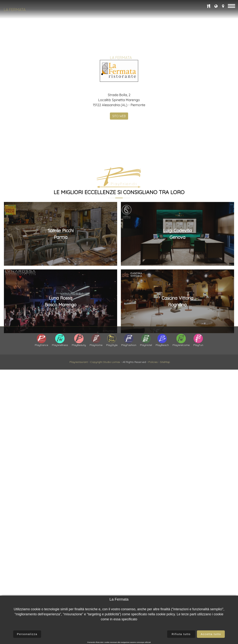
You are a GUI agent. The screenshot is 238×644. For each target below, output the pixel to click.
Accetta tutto (211, 634)
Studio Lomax (112, 386)
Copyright (96, 386)
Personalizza (27, 634)
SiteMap (165, 386)
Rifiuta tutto (181, 634)
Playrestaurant (79, 386)
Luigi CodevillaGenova (177, 539)
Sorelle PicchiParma (61, 539)
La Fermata (15, 10)
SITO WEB (119, 146)
